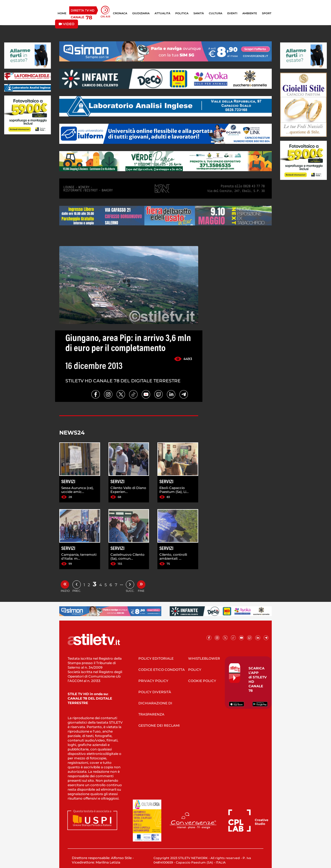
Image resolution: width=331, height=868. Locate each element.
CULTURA (216, 13)
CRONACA (120, 13)
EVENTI (232, 13)
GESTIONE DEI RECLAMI (159, 725)
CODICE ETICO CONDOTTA (162, 670)
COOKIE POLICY (202, 681)
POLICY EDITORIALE (156, 658)
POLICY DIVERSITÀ (155, 692)
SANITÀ (199, 13)
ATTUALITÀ (162, 13)
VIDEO (67, 24)
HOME (62, 13)
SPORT (267, 13)
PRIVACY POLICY (153, 681)
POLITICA (182, 13)
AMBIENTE (250, 13)
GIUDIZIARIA (141, 13)
